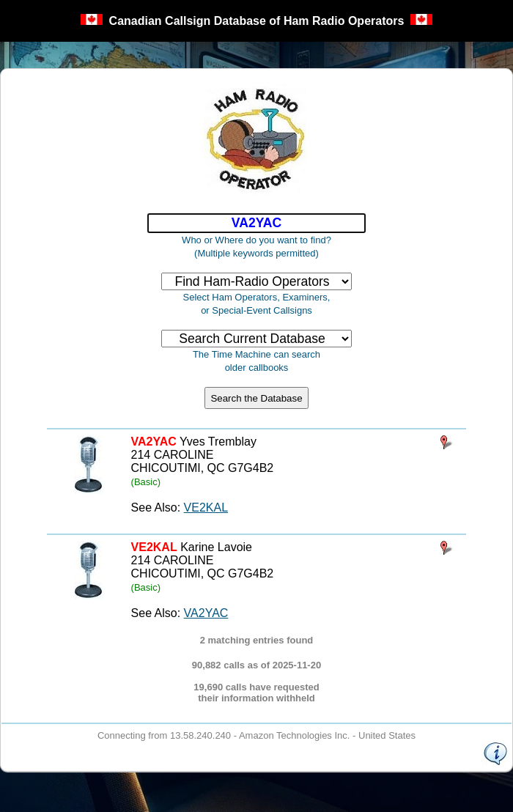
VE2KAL (206, 507)
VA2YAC (206, 613)
